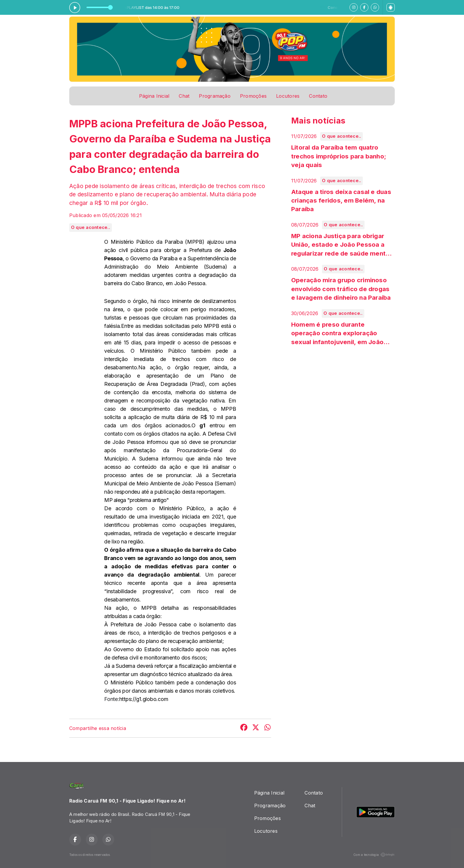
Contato (318, 96)
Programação (215, 96)
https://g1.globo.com (144, 699)
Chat (184, 96)
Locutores (288, 96)
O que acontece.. (91, 227)
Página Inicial (154, 96)
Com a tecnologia (374, 855)
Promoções (253, 96)
